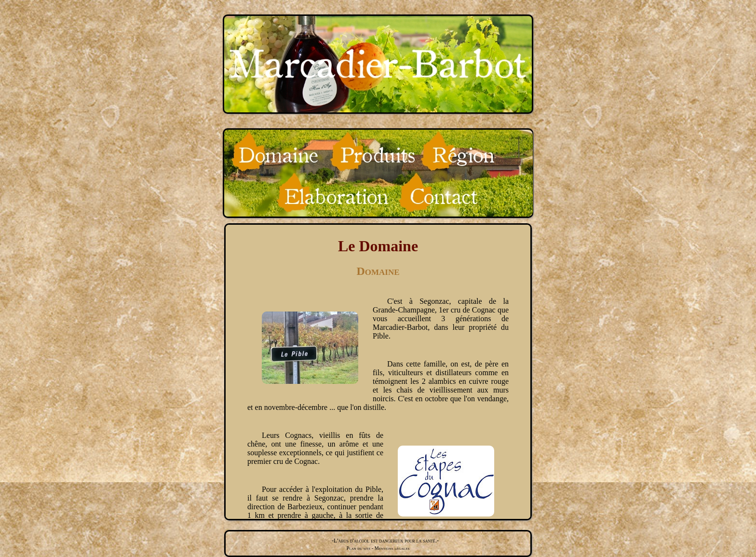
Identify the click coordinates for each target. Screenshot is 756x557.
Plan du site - (360, 548)
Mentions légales (391, 548)
